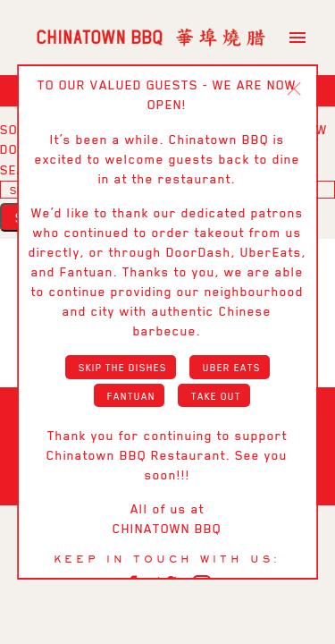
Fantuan (131, 395)
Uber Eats (232, 367)
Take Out (216, 395)
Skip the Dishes (123, 367)
